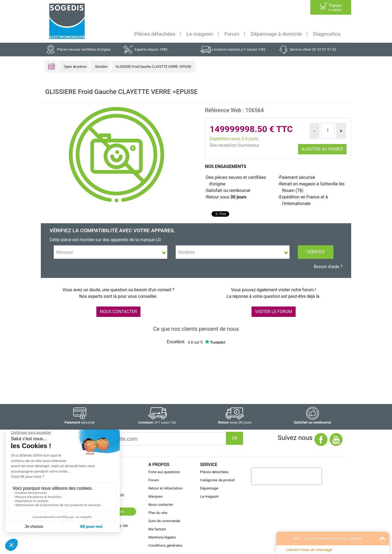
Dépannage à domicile (276, 34)
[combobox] (111, 252)
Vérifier (316, 252)
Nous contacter (161, 505)
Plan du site (158, 513)
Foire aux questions (164, 472)
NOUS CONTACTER (119, 312)
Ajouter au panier (322, 149)
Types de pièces (75, 67)
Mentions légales (162, 537)
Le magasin (200, 34)
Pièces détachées (155, 34)
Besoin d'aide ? (328, 267)
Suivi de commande (164, 521)
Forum (232, 34)
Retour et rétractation (166, 488)
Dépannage (209, 488)
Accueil (51, 66)
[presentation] (287, 476)
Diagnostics (327, 34)
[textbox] (111, 252)
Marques (155, 496)
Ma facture (157, 529)
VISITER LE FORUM (274, 312)
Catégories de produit (217, 480)
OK (235, 438)
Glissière (101, 67)
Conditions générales (165, 545)
